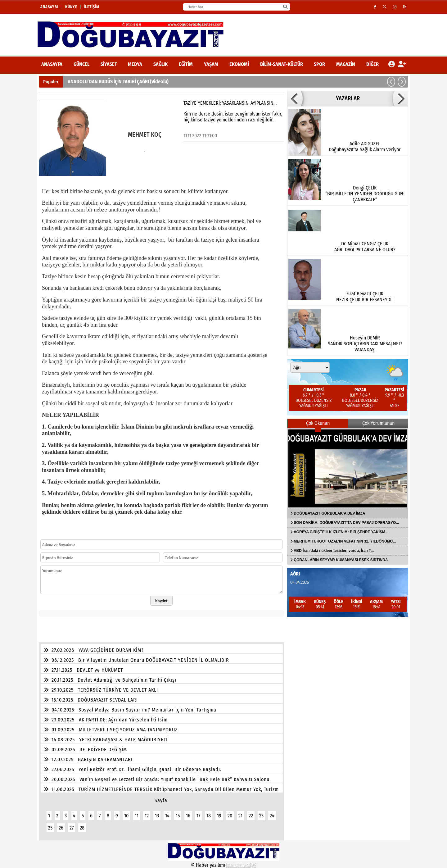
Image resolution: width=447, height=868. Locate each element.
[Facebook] (375, 7)
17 (198, 816)
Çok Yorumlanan (378, 423)
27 (72, 828)
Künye (71, 7)
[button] (391, 82)
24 (272, 816)
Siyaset (109, 64)
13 (157, 816)
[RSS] (405, 7)
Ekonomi (239, 64)
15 (178, 816)
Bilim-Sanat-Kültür (282, 64)
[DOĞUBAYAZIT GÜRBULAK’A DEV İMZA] (348, 468)
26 (61, 828)
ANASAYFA (52, 64)
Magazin (346, 64)
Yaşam (211, 64)
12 (147, 816)
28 (82, 828)
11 (137, 816)
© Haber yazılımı (223, 865)
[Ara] (285, 7)
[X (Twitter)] (385, 7)
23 (261, 816)
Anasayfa (50, 7)
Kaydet (161, 601)
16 (188, 816)
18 (209, 816)
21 (240, 816)
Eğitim (186, 64)
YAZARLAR (348, 98)
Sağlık (160, 64)
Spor (319, 64)
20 (230, 816)
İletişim (92, 7)
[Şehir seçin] (310, 367)
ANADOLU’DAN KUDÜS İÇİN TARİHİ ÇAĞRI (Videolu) (118, 82)
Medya (135, 64)
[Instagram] (395, 7)
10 (126, 816)
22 (251, 816)
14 (167, 816)
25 (50, 828)
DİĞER (372, 64)
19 (219, 816)
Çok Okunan (318, 423)
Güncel (81, 64)
